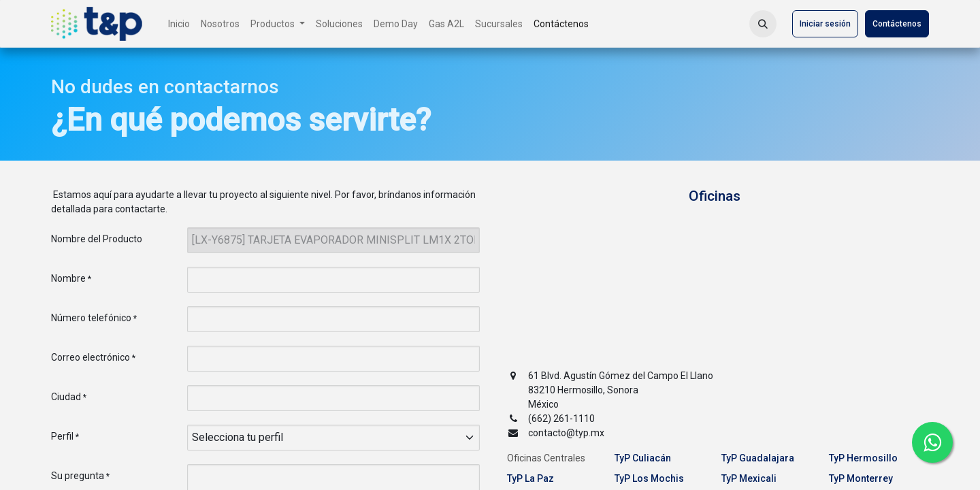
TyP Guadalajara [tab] (758, 458)
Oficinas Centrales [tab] (546, 458)
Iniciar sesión (825, 24)
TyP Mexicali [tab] (749, 478)
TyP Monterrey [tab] (861, 478)
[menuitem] (179, 24)
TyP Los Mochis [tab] (649, 478)
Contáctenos (897, 24)
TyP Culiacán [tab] (643, 458)
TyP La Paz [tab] (530, 478)
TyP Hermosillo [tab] (863, 458)
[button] (763, 24)
